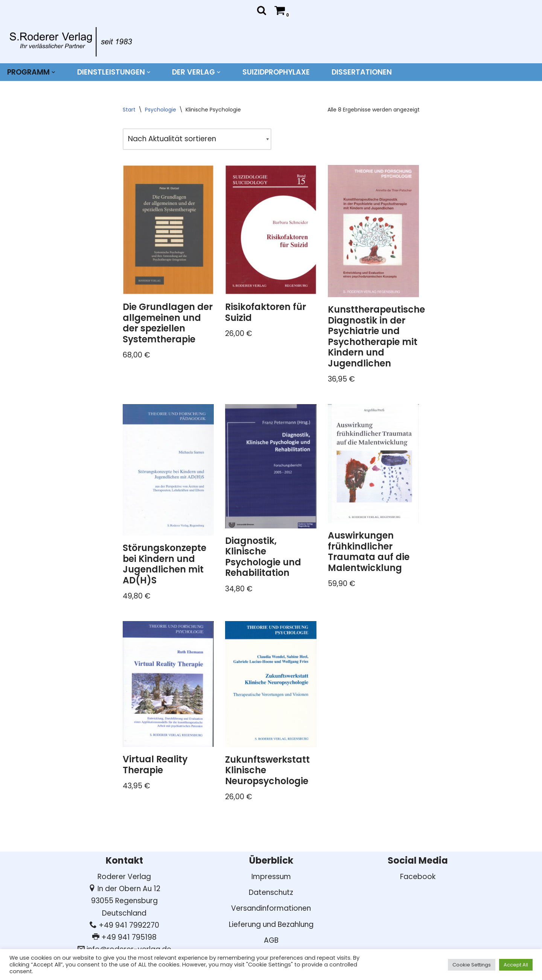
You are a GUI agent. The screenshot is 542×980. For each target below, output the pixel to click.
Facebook (418, 877)
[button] (53, 72)
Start (129, 110)
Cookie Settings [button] (472, 965)
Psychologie (161, 110)
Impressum (271, 877)
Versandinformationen (271, 908)
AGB (271, 940)
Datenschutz (271, 892)
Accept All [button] (516, 965)
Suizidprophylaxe (276, 72)
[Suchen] (262, 10)
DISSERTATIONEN (362, 72)
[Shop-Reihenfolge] (197, 139)
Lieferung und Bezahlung (271, 924)
